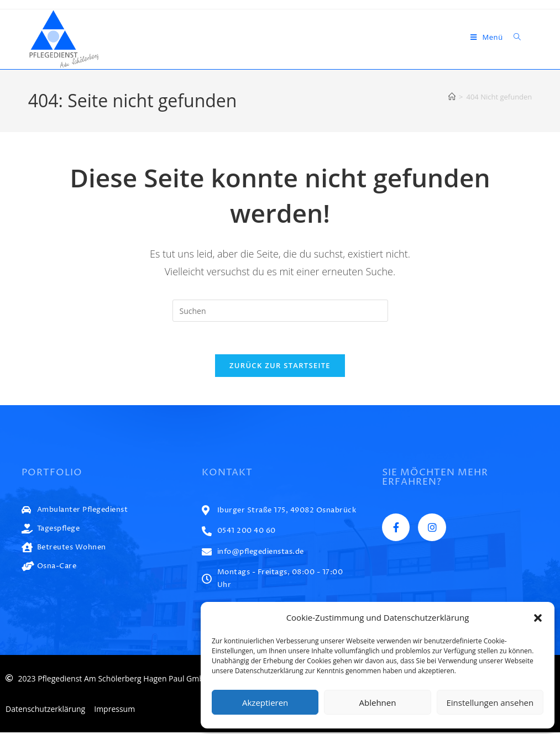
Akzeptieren (265, 702)
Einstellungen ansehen (490, 702)
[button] (538, 618)
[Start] (452, 97)
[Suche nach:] (513, 37)
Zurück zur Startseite (280, 366)
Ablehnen (378, 702)
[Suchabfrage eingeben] (280, 311)
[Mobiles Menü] (488, 37)
